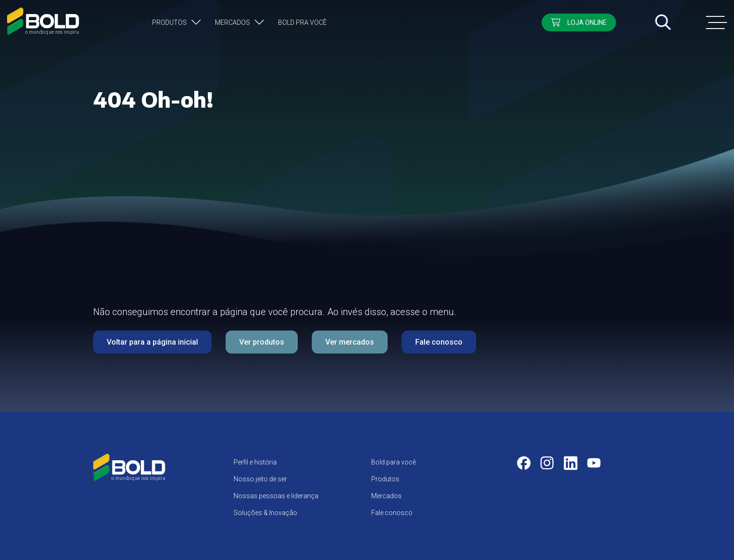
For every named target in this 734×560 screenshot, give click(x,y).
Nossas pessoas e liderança (276, 496)
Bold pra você (302, 22)
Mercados (232, 22)
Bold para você (393, 462)
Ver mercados (350, 342)
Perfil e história (255, 462)
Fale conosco (439, 342)
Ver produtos (262, 342)
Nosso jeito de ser (260, 479)
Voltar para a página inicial (152, 342)
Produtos (169, 22)
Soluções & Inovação (265, 513)
